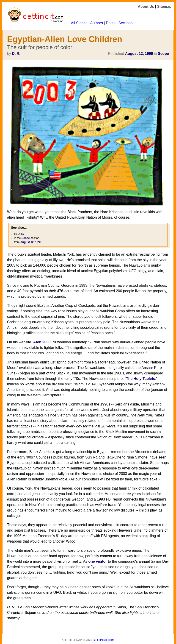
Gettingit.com (104, 640)
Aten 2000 (42, 342)
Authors (97, 23)
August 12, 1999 (139, 54)
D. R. (16, 54)
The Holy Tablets (141, 379)
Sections (125, 23)
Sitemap (164, 7)
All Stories (79, 23)
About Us (146, 7)
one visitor (98, 561)
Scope (163, 54)
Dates (111, 23)
